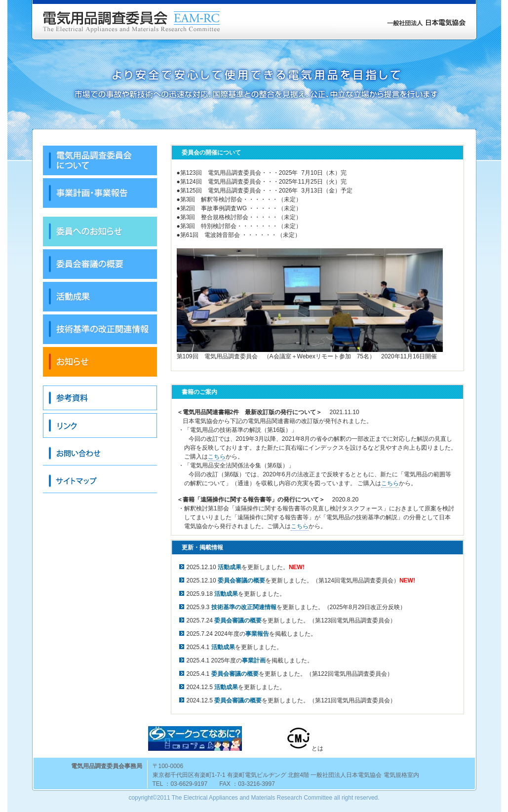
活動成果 (223, 647)
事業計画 (254, 660)
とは (304, 739)
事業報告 (257, 634)
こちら (217, 457)
